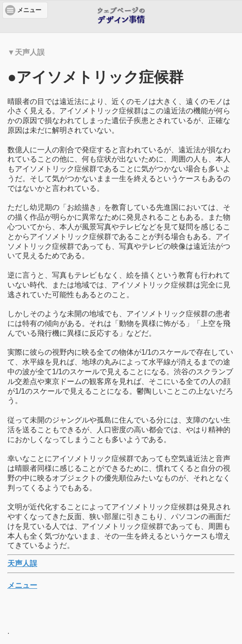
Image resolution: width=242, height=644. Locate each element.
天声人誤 (22, 563)
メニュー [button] (29, 10)
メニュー (22, 585)
